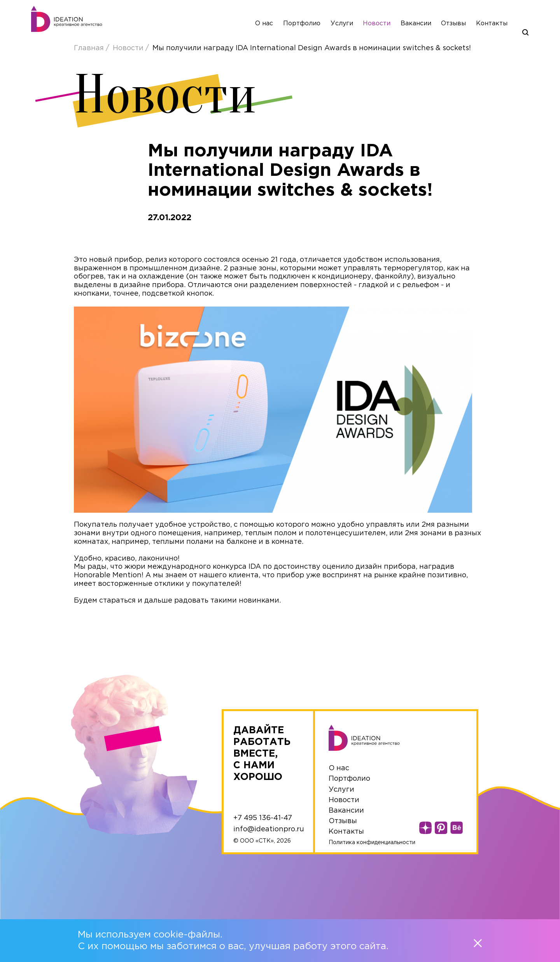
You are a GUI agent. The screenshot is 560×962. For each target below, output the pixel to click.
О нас (264, 24)
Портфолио (302, 24)
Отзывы (453, 24)
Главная (90, 48)
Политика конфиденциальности (372, 843)
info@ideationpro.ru (269, 829)
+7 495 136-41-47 (263, 818)
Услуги (342, 24)
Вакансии (416, 24)
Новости (377, 24)
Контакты (492, 24)
